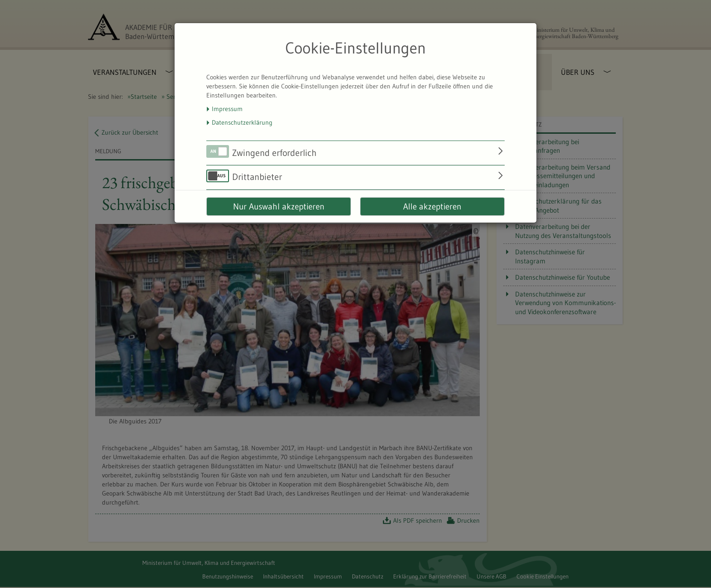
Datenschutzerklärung (242, 122)
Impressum (227, 109)
